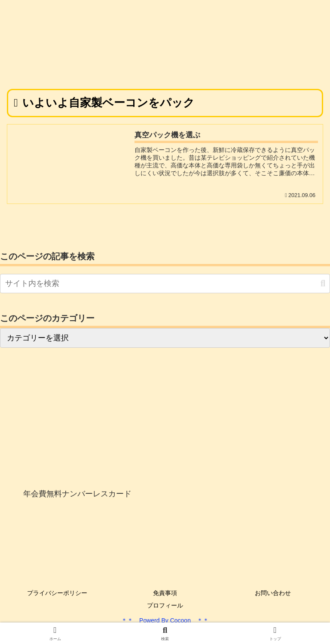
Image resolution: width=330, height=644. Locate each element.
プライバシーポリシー (57, 593)
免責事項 (165, 593)
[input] (165, 284)
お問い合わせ (273, 593)
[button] (323, 284)
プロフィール (165, 605)
